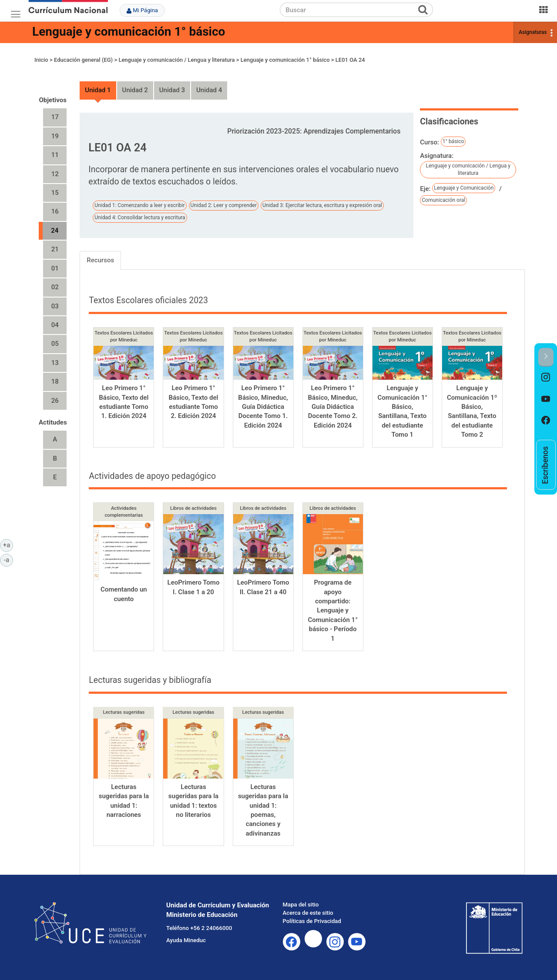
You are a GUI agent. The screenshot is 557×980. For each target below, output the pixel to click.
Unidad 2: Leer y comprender (224, 205)
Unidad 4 (209, 90)
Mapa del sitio (301, 905)
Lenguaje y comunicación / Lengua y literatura (176, 60)
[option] (546, 378)
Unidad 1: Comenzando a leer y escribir (139, 205)
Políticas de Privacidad (312, 921)
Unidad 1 (98, 90)
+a (8, 545)
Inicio (41, 60)
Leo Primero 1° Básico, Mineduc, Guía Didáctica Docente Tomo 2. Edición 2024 (332, 407)
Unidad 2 (135, 90)
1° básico (453, 141)
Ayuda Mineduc (186, 940)
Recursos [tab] (100, 260)
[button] (546, 357)
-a (8, 559)
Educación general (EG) (83, 60)
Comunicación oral (443, 200)
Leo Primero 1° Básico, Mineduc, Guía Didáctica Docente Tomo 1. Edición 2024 (263, 407)
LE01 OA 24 (350, 60)
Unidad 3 (172, 90)
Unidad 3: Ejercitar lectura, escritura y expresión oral (322, 205)
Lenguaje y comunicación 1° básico (129, 32)
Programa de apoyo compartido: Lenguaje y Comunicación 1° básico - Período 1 (333, 610)
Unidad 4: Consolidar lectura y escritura (140, 217)
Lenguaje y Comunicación (464, 188)
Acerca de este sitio (308, 913)
